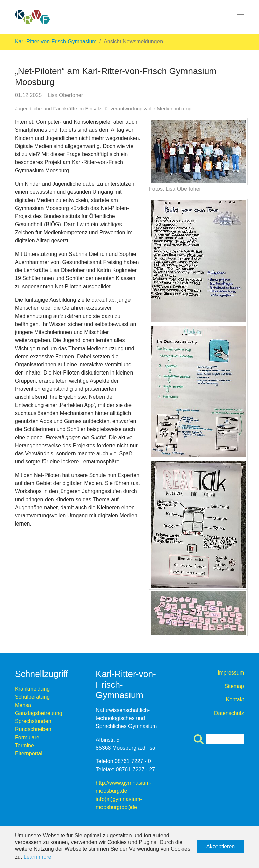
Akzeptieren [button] (221, 847)
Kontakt (235, 700)
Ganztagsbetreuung (39, 713)
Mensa (23, 705)
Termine (24, 745)
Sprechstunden (33, 721)
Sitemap (234, 686)
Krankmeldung (32, 689)
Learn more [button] (37, 857)
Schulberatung (32, 697)
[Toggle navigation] (240, 17)
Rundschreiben (33, 729)
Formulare (27, 737)
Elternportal (29, 754)
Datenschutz (229, 713)
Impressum (231, 673)
